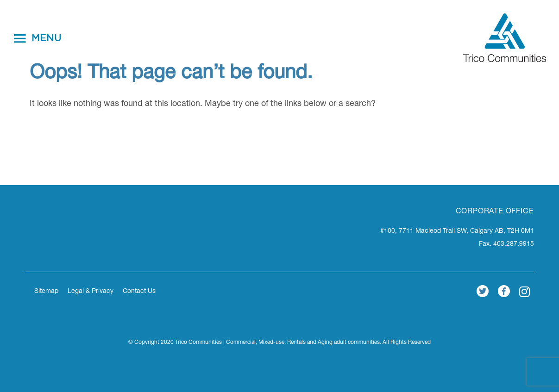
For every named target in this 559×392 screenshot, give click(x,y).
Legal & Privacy (91, 292)
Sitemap (46, 292)
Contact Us (139, 292)
